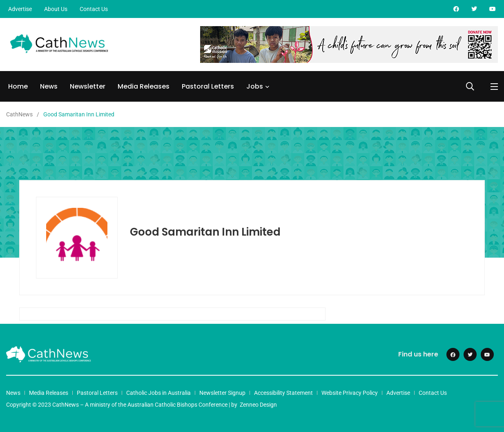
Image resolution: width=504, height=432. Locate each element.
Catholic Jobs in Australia (158, 393)
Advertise (20, 9)
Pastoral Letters (208, 86)
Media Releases (144, 86)
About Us (56, 9)
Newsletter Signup (222, 393)
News (49, 86)
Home (18, 86)
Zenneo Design (258, 405)
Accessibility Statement (283, 393)
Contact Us (94, 9)
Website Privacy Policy (350, 393)
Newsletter (88, 86)
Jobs (255, 86)
